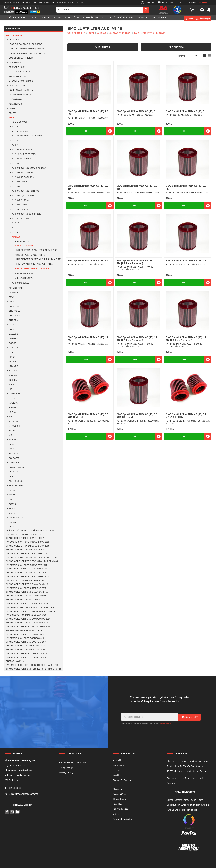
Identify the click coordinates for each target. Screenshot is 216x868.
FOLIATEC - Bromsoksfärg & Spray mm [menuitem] (27, 53)
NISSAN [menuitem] (13, 444)
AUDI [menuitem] (11, 118)
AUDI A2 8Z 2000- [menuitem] (20, 131)
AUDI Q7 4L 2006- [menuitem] (20, 205)
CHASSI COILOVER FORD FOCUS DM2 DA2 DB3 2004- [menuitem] (32, 561)
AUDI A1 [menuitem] (16, 127)
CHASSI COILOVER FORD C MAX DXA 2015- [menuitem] (27, 592)
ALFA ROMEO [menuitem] (15, 104)
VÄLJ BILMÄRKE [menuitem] (17, 18)
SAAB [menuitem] (12, 476)
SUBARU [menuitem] (13, 504)
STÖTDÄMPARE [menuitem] (16, 99)
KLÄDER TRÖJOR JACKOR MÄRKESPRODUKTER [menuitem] (30, 530)
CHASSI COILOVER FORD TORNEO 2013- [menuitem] (26, 657)
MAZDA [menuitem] (12, 407)
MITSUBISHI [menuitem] (15, 426)
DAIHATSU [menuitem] (14, 338)
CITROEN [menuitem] (13, 320)
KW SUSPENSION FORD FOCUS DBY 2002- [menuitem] (27, 550)
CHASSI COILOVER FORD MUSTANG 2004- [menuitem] (27, 642)
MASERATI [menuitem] (14, 403)
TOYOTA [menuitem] (13, 513)
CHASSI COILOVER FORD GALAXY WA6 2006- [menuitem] (28, 627)
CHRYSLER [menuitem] (14, 315)
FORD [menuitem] (12, 357)
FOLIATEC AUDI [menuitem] (19, 122)
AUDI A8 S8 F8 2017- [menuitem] (24, 278)
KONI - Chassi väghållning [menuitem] (21, 90)
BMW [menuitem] (11, 297)
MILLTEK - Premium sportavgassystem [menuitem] (26, 49)
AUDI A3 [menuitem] (16, 140)
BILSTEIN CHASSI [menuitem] (17, 86)
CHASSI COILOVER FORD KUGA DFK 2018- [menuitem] (27, 603)
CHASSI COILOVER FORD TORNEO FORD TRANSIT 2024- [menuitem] (34, 669)
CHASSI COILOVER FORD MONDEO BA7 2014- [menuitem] (28, 619)
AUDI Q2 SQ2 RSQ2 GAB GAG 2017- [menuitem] (29, 168)
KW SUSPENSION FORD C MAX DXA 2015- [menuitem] (26, 588)
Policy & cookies (121, 809)
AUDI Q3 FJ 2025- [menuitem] (20, 182)
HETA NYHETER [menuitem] (17, 40)
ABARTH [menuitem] (13, 113)
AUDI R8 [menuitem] (16, 232)
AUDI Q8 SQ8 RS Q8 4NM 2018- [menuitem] (27, 214)
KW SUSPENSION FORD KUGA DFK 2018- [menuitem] (26, 600)
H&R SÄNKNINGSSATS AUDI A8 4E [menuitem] (35, 264)
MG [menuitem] (10, 417)
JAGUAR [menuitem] (13, 375)
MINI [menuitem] (11, 435)
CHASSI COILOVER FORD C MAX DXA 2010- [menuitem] (27, 584)
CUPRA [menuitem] (12, 329)
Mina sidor (118, 760)
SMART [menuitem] (12, 495)
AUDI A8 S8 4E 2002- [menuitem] (24, 246)
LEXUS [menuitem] (12, 398)
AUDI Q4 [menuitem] (16, 186)
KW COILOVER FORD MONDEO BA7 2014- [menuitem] (26, 615)
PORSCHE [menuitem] (14, 463)
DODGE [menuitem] (13, 343)
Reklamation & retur (122, 819)
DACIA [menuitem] (12, 325)
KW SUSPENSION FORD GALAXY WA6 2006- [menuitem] (27, 623)
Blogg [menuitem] (45, 18)
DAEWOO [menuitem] (13, 334)
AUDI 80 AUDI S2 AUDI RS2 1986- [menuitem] (28, 136)
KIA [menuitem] (10, 389)
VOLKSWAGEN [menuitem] (16, 518)
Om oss (117, 770)
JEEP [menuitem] (11, 384)
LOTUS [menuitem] (12, 412)
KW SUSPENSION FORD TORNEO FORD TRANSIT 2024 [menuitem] (33, 665)
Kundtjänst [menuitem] (72, 18)
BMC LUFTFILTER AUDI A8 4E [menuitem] (32, 269)
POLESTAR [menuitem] (14, 458)
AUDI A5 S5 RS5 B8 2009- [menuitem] (24, 150)
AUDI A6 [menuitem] (16, 163)
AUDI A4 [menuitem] (16, 145)
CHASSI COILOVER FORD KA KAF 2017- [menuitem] (25, 538)
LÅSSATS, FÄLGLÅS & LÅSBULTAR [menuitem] (26, 44)
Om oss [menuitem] (57, 18)
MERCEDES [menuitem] (15, 421)
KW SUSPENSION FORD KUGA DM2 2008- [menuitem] (26, 596)
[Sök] (146, 10)
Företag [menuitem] (143, 18)
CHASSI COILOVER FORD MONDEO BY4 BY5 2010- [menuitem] (31, 611)
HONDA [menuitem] (13, 361)
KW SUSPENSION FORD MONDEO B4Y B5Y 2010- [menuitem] (30, 607)
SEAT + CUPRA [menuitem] (16, 486)
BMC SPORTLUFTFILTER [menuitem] (21, 58)
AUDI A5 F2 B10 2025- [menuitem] (22, 159)
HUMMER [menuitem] (13, 366)
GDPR (116, 814)
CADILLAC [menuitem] (14, 306)
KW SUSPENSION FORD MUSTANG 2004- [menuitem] (26, 646)
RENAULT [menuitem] (13, 472)
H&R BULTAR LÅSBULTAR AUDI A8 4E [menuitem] (36, 250)
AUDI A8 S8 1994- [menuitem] (22, 241)
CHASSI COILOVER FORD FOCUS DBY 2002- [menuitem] (28, 553)
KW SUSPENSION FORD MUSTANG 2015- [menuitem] (26, 650)
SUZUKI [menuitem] (13, 499)
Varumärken (119, 765)
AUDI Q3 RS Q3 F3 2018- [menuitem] (23, 177)
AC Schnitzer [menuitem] (15, 63)
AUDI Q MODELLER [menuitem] (21, 283)
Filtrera (104, 47)
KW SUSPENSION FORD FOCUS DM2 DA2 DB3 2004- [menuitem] (31, 557)
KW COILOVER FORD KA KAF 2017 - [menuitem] (23, 534)
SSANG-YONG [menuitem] (16, 481)
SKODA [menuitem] (12, 490)
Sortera (178, 47)
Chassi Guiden (120, 799)
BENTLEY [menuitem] (13, 292)
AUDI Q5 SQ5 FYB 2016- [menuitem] (23, 196)
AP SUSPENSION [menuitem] (17, 67)
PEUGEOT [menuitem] (14, 453)
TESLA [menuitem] (12, 509)
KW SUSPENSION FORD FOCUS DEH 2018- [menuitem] (27, 573)
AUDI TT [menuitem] (16, 228)
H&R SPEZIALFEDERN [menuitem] (20, 72)
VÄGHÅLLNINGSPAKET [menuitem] (20, 95)
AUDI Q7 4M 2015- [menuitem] (20, 209)
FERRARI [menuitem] (13, 348)
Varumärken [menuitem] (90, 18)
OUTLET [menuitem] (34, 18)
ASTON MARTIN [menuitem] (16, 288)
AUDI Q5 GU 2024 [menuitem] (20, 200)
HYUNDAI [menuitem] (13, 371)
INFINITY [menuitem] (13, 380)
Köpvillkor (117, 804)
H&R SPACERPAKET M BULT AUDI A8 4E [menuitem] (38, 259)
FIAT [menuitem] (11, 352)
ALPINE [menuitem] (12, 109)
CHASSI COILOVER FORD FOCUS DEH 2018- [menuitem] (28, 576)
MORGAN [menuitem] (13, 440)
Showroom (118, 789)
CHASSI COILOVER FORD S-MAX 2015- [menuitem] (25, 634)
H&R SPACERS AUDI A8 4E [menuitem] (30, 255)
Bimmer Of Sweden (122, 780)
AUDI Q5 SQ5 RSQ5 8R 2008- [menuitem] (26, 191)
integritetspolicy (165, 723)
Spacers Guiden (121, 794)
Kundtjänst (118, 775)
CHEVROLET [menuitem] (15, 311)
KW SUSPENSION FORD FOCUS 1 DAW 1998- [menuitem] (28, 542)
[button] (202, 10)
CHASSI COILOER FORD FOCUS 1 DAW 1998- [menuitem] (28, 546)
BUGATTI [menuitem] (13, 302)
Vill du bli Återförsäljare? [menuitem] (118, 18)
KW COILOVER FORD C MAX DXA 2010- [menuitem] (25, 580)
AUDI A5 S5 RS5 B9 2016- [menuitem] (24, 154)
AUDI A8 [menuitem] (16, 237)
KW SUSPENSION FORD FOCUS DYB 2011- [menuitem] (27, 565)
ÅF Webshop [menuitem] (159, 18)
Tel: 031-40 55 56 (13, 788)
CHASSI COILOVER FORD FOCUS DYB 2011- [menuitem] (28, 569)
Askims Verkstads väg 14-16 (18, 775)
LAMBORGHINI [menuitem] (16, 394)
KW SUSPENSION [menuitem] (17, 76)
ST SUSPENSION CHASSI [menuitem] (21, 81)
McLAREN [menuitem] (14, 430)
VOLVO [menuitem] (12, 522)
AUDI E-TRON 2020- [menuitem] (21, 219)
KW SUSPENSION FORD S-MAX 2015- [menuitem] (24, 630)
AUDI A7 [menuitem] (16, 223)
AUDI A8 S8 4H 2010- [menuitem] (24, 273)
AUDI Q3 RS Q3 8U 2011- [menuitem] (24, 173)
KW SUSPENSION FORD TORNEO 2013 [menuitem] (25, 638)
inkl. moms (202, 2)
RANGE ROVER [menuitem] (16, 467)
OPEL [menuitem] (12, 449)
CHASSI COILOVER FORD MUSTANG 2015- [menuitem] (27, 653)
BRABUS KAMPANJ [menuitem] (15, 661)
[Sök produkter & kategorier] (100, 10)
